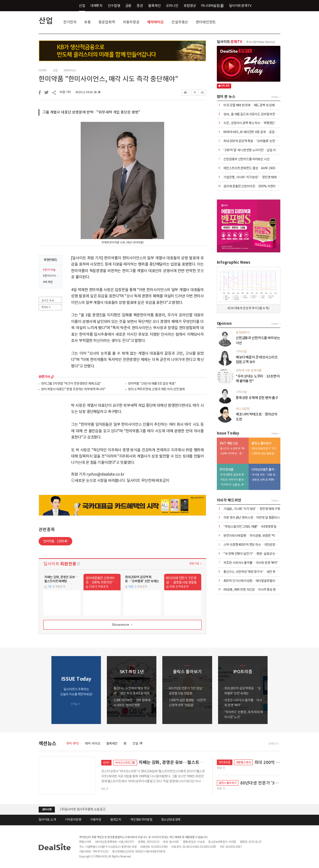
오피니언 (172, 6)
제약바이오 (155, 22)
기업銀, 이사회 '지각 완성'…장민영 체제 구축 (252, 509)
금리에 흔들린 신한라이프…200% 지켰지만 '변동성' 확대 (259, 186)
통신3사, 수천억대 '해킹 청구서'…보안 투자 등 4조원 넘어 (233, 449)
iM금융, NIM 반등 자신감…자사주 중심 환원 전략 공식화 (258, 590)
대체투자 (96, 6)
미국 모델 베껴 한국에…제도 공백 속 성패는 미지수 (255, 105)
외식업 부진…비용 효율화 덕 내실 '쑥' (265, 475)
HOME (43, 70)
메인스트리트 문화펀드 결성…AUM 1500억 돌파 (254, 168)
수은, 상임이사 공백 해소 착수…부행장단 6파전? (254, 123)
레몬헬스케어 (243, 762)
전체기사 (273, 743)
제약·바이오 (92, 743)
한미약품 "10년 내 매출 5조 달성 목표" (152, 384)
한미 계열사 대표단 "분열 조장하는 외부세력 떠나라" (73, 389)
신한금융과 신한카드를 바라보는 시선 (246, 159)
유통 (88, 22)
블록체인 (154, 6)
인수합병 (114, 6)
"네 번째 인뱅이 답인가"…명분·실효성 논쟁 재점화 (255, 554)
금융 (129, 6)
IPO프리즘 (226, 470)
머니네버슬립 (212, 6)
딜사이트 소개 (47, 820)
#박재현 (48, 282)
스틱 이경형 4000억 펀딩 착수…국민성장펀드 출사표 (256, 545)
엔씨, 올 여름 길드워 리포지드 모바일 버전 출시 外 (254, 114)
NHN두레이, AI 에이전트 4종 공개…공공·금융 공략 (255, 132)
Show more (123, 625)
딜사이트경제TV (243, 5)
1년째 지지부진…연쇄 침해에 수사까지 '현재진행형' (233, 454)
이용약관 (96, 820)
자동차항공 (131, 22)
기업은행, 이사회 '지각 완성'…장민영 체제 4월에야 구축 (258, 177)
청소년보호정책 (171, 820)
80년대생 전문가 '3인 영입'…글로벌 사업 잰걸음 (265, 449)
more (52, 377)
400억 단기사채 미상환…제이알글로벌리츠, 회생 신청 (257, 581)
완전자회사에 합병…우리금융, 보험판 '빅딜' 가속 (254, 536)
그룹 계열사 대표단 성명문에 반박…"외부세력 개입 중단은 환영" (91, 112)
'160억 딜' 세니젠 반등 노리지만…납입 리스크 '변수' (256, 150)
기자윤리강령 (73, 820)
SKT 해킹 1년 (229, 444)
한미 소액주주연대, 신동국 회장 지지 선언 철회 (156, 389)
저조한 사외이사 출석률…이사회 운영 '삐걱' (233, 480)
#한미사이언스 (51, 276)
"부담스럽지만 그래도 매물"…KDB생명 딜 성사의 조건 (257, 527)
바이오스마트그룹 (125, 762)
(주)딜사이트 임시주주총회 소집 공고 (83, 809)
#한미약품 (49, 270)
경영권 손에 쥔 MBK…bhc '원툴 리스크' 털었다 (265, 480)
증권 (140, 6)
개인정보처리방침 (141, 820)
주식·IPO (73, 743)
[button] (276, 690)
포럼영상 (190, 6)
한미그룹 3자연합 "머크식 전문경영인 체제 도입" (71, 384)
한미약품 (56, 541)
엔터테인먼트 (206, 22)
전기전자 (70, 22)
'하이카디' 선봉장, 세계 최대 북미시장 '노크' (233, 485)
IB (125, 743)
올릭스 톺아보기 (261, 444)
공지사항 (47, 809)
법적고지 (116, 820)
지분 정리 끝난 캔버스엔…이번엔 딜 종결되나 (251, 518)
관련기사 (44, 377)
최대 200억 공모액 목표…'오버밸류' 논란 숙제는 (254, 141)
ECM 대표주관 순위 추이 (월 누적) (249, 308)
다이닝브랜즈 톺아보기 (265, 470)
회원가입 (194, 563)
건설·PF (138, 743)
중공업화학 (107, 22)
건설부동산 (180, 22)
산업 (82, 6)
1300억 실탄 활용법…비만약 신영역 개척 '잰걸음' (265, 454)
